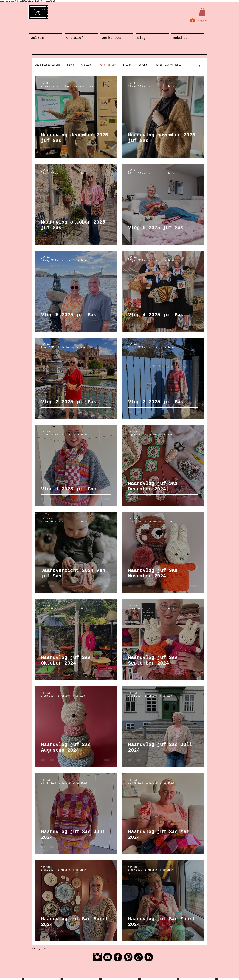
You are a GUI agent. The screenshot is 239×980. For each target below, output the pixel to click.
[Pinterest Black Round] (128, 957)
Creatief (87, 65)
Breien (127, 65)
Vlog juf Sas (108, 65)
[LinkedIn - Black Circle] (149, 957)
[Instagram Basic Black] (97, 957)
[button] (202, 12)
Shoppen (143, 65)
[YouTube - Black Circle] (108, 957)
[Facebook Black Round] (118, 957)
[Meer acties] (110, 85)
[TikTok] (138, 957)
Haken (71, 65)
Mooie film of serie (168, 65)
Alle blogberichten (48, 65)
